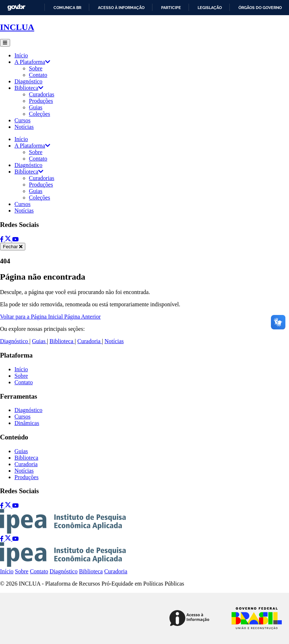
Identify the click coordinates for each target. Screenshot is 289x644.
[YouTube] (16, 239)
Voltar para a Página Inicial (32, 317)
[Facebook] (3, 239)
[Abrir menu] (5, 43)
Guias (36, 107)
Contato (38, 75)
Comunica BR (67, 8)
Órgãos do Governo (260, 8)
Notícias (24, 127)
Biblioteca (29, 88)
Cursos (22, 120)
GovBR (16, 7)
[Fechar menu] (13, 247)
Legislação (210, 8)
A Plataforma (32, 62)
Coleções (40, 114)
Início (21, 55)
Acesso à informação (121, 8)
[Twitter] (9, 239)
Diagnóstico (28, 81)
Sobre (36, 68)
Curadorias (42, 94)
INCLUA (17, 27)
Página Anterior (83, 317)
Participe (171, 8)
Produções (41, 101)
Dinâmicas (27, 423)
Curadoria (90, 341)
